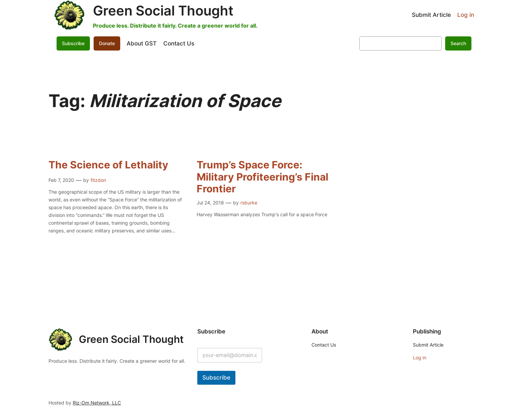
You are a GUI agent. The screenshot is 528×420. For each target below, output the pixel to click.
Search (458, 43)
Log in (466, 15)
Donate (107, 43)
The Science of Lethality (108, 165)
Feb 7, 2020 (61, 180)
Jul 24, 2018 (210, 203)
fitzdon (98, 180)
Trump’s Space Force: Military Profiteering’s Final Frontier (262, 177)
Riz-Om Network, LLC (97, 403)
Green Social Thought (163, 11)
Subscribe (73, 43)
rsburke (249, 203)
